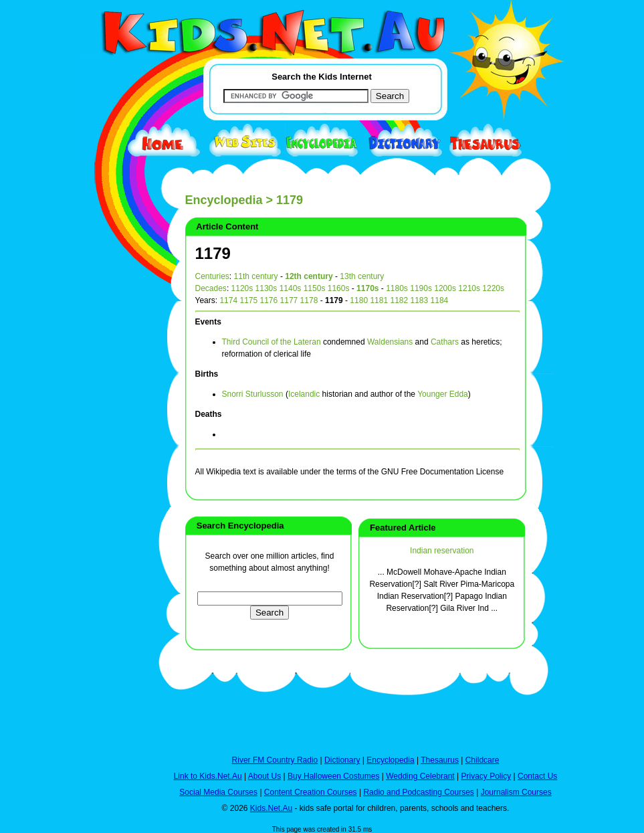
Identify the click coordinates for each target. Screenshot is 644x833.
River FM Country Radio (275, 760)
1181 (379, 300)
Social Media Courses (218, 792)
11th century (256, 276)
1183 (420, 300)
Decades (211, 288)
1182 (399, 300)
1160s (339, 288)
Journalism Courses (516, 792)
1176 (269, 300)
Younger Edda (443, 394)
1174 (228, 300)
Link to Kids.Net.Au (208, 776)
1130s (266, 288)
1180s (397, 288)
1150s (315, 288)
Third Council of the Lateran (272, 342)
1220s (493, 288)
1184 (440, 300)
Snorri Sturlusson (253, 394)
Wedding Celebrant (420, 776)
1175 (248, 300)
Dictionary (342, 760)
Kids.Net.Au (271, 808)
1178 (309, 300)
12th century (309, 276)
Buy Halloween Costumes (333, 776)
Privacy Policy (487, 776)
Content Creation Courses (311, 792)
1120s (242, 288)
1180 (359, 300)
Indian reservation (442, 551)
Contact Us (537, 776)
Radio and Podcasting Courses (418, 792)
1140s (291, 288)
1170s (367, 288)
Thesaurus (440, 760)
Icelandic (304, 394)
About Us (264, 776)
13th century (362, 276)
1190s (421, 288)
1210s (469, 288)
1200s (445, 288)
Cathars (445, 342)
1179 (213, 253)
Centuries (212, 276)
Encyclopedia (224, 200)
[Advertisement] (112, 490)
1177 (289, 300)
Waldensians (390, 342)
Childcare (482, 760)
